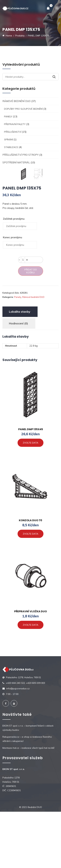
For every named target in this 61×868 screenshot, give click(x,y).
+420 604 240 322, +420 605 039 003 (25, 739)
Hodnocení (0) (18, 380)
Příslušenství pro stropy (20, 155)
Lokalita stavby (20, 368)
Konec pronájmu (13, 294)
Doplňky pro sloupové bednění (23, 109)
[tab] (20, 368)
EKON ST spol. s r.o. (13, 782)
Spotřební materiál (16, 162)
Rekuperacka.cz (11, 793)
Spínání (8, 140)
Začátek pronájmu (14, 275)
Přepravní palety (15, 124)
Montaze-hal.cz (11, 804)
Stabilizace (11, 147)
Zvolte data (30, 499)
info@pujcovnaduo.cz (18, 745)
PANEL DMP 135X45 (31, 486)
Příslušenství (13, 132)
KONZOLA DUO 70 (30, 577)
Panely (8, 117)
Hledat (56, 77)
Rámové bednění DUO (17, 101)
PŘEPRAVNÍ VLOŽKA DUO (30, 668)
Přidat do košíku (31, 327)
